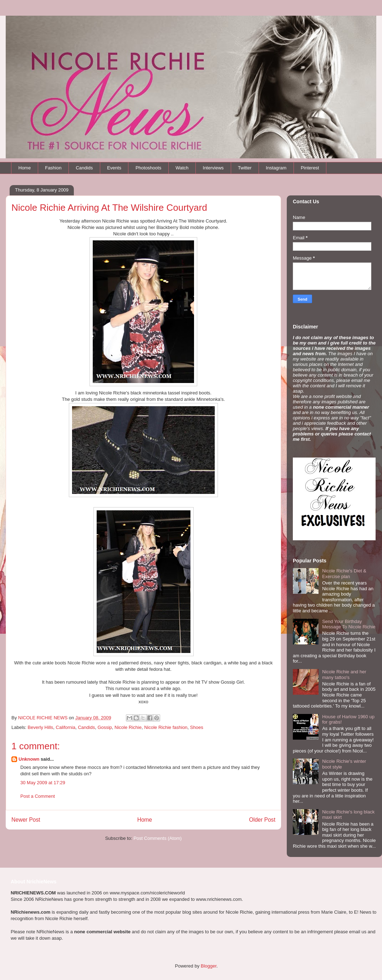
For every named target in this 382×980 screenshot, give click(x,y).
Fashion (53, 168)
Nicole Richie (128, 727)
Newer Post (26, 820)
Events (114, 168)
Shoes (197, 727)
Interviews (213, 168)
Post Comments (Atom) (157, 838)
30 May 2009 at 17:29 (43, 783)
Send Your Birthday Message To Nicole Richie (349, 624)
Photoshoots (148, 168)
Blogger (209, 966)
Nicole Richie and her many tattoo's (344, 675)
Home (25, 168)
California (65, 727)
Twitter (245, 168)
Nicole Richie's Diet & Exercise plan (344, 574)
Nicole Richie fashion (166, 727)
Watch (182, 168)
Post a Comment (38, 796)
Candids (84, 168)
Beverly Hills (41, 727)
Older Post (262, 820)
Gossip (105, 727)
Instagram (276, 168)
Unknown (29, 759)
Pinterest (310, 168)
